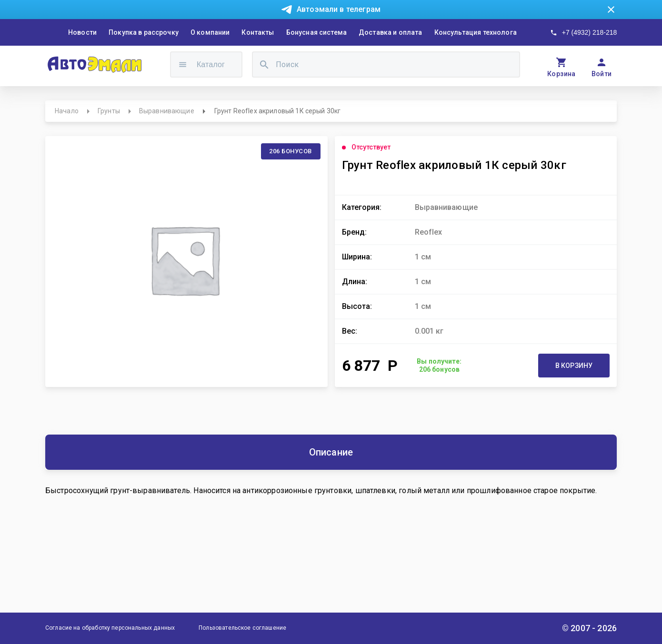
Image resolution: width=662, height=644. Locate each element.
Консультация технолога (476, 32)
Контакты (258, 32)
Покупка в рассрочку (144, 32)
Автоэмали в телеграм (339, 9)
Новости (82, 32)
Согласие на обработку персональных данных (110, 628)
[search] (264, 64)
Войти (602, 74)
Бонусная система (316, 32)
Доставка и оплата (391, 32)
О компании (210, 32)
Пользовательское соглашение (242, 628)
